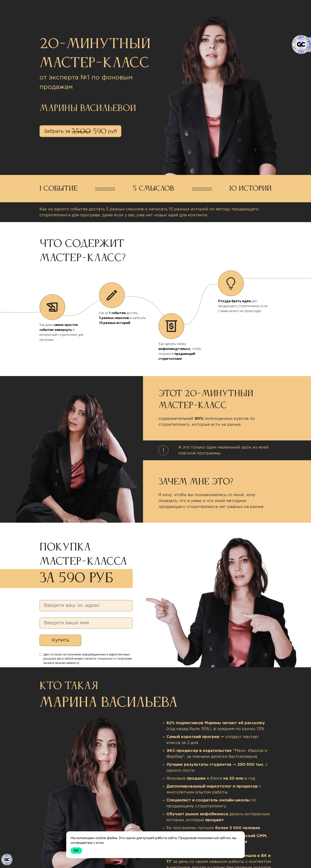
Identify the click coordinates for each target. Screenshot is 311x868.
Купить (60, 640)
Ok (76, 850)
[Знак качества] (7, 860)
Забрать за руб (80, 132)
